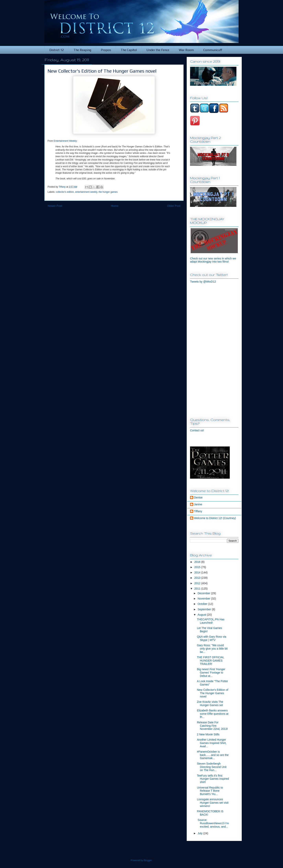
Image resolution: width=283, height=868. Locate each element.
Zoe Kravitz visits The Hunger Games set (210, 703)
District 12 (57, 50)
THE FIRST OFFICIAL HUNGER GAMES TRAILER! (210, 661)
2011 (198, 589)
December (204, 593)
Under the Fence (158, 50)
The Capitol (129, 50)
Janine (198, 504)
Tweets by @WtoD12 (203, 282)
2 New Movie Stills (208, 734)
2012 (198, 583)
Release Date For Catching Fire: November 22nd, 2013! (212, 726)
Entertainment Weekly (65, 141)
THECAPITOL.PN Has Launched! (211, 621)
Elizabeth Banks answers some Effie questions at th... (213, 714)
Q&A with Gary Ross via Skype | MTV (212, 638)
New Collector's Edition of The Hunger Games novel (213, 693)
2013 (198, 578)
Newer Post (55, 206)
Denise (198, 497)
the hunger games (108, 192)
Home (115, 206)
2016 (198, 562)
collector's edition (65, 192)
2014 (198, 572)
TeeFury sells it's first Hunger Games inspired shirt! (213, 779)
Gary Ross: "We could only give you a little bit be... (212, 649)
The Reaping (82, 50)
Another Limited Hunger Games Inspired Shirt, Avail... (212, 743)
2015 (198, 567)
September (205, 609)
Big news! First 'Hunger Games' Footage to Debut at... (211, 673)
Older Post (174, 206)
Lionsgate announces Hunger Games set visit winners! (213, 803)
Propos (106, 50)
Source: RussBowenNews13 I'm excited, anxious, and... (213, 823)
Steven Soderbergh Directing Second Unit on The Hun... (212, 767)
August (202, 615)
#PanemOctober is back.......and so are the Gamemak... (213, 755)
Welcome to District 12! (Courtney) (215, 518)
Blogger (148, 860)
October (203, 604)
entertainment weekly (86, 192)
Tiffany (198, 511)
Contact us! (197, 430)
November (204, 599)
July (200, 833)
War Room (186, 50)
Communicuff (213, 50)
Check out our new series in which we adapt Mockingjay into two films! (213, 260)
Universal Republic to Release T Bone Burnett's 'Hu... (210, 791)
